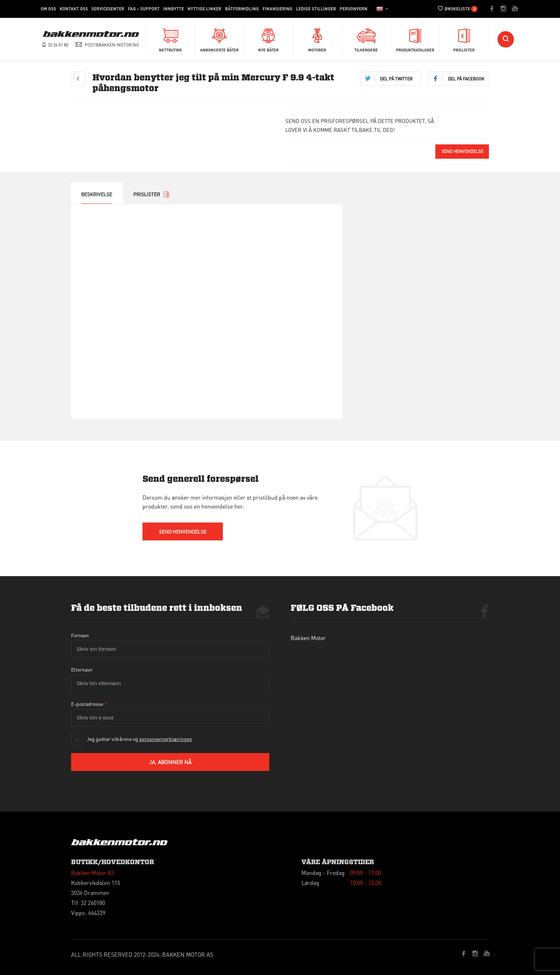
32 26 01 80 (58, 45)
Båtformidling (242, 9)
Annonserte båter (219, 39)
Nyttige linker (204, 9)
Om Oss (48, 9)
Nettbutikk (170, 39)
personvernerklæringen (166, 739)
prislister (151, 194)
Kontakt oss (74, 9)
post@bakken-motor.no (112, 45)
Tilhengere (366, 39)
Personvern (354, 9)
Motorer (317, 39)
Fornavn (80, 635)
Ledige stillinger (316, 9)
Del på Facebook (466, 79)
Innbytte (174, 9)
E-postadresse (89, 704)
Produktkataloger (415, 39)
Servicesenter (108, 9)
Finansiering (277, 9)
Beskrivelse (97, 194)
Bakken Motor (308, 638)
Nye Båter (268, 39)
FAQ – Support (144, 9)
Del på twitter (396, 79)
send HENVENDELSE (183, 531)
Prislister (464, 39)
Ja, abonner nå (170, 762)
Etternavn (82, 669)
